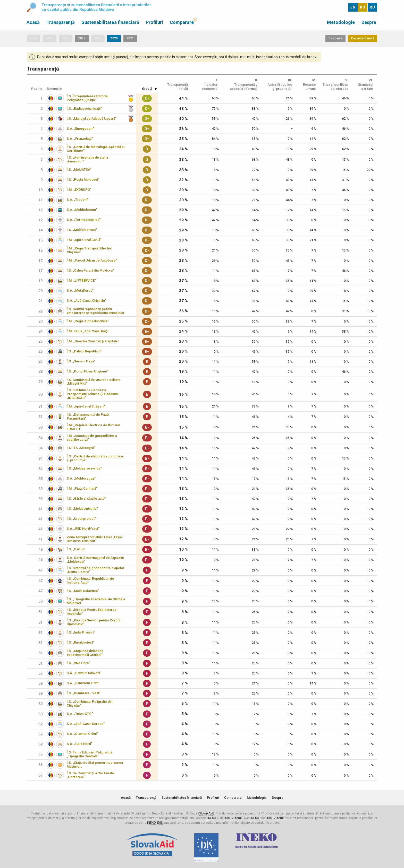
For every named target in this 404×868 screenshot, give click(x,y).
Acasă (33, 22)
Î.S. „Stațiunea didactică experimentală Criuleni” (85, 653)
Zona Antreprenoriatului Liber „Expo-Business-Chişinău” (95, 539)
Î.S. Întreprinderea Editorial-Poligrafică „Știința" (88, 98)
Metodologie (341, 22)
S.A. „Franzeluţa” (80, 139)
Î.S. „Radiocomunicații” (84, 108)
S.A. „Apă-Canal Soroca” (86, 724)
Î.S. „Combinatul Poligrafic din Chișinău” (90, 704)
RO (363, 7)
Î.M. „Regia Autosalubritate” (88, 321)
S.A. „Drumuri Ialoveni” (84, 673)
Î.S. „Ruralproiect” (81, 642)
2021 (130, 38)
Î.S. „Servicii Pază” (81, 361)
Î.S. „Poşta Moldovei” (83, 180)
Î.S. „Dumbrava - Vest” (84, 693)
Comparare (182, 22)
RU (372, 7)
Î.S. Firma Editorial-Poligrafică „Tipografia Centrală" (90, 754)
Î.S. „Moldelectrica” (82, 230)
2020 (114, 38)
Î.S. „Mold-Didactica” (83, 591)
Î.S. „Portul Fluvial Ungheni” (87, 371)
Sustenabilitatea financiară (110, 22)
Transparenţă (61, 22)
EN (353, 7)
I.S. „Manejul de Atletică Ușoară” (92, 119)
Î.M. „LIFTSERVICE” (81, 280)
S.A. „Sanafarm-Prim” (83, 683)
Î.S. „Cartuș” (76, 549)
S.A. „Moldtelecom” (82, 210)
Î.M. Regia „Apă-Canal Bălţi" (88, 331)
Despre (369, 22)
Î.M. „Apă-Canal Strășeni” (86, 406)
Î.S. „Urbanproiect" (81, 519)
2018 (82, 38)
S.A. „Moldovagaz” (81, 478)
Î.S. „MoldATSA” (79, 170)
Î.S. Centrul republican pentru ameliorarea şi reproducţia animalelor (96, 311)
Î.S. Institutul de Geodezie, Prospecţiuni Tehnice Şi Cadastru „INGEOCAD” (92, 394)
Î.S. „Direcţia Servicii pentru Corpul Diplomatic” (93, 622)
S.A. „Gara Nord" (79, 744)
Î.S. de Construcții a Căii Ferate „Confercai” (90, 775)
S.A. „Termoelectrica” (84, 220)
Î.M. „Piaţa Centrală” (82, 488)
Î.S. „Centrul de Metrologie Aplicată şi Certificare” (96, 149)
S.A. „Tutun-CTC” (80, 714)
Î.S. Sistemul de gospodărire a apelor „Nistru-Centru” (95, 570)
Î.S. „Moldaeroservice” (84, 468)
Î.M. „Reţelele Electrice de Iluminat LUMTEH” (93, 427)
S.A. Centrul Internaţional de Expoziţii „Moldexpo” (95, 560)
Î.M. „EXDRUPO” (79, 190)
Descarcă (335, 38)
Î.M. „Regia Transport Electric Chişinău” (89, 250)
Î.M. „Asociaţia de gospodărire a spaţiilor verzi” (92, 438)
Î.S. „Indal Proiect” (81, 632)
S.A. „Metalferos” (80, 290)
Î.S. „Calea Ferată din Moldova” (90, 270)
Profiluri (154, 22)
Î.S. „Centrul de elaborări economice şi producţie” (95, 458)
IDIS (160, 823)
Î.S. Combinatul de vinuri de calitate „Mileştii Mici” (94, 382)
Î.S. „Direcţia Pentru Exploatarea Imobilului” (91, 612)
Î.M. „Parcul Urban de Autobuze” (92, 260)
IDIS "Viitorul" (234, 818)
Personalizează (363, 38)
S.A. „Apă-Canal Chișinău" (86, 301)
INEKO (212, 818)
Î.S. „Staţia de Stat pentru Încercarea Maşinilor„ (95, 765)
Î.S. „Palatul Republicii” (84, 351)
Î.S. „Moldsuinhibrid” (82, 509)
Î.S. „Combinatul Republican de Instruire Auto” (90, 580)
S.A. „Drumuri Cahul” (82, 734)
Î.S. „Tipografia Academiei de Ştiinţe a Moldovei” (96, 601)
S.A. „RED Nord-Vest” (83, 529)
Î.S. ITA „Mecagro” (81, 448)
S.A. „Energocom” (81, 129)
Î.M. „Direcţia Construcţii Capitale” (93, 341)
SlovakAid (206, 813)
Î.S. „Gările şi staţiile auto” (86, 498)
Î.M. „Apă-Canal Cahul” (84, 240)
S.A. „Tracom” (78, 200)
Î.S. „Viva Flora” (78, 663)
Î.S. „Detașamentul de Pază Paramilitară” (88, 416)
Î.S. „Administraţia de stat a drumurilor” (87, 159)
